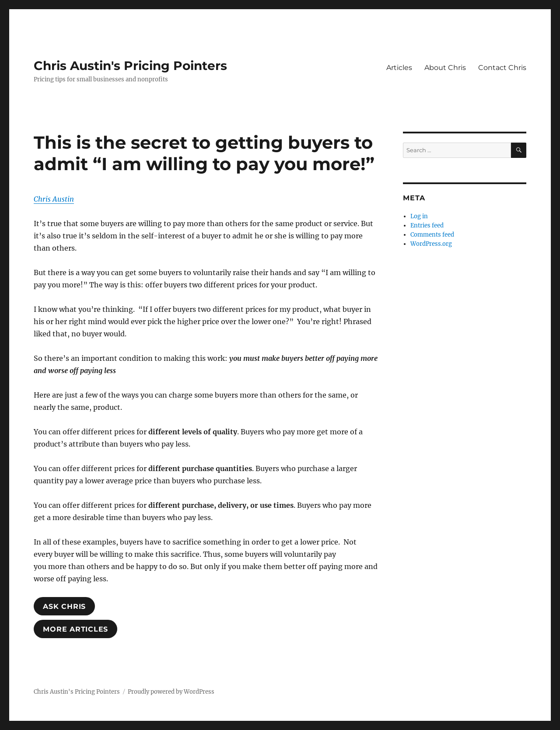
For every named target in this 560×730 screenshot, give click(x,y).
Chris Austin (54, 199)
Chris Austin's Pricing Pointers (130, 66)
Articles (399, 68)
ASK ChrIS (64, 606)
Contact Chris (502, 68)
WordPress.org (431, 244)
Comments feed (432, 235)
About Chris (445, 68)
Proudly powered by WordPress (171, 692)
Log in (419, 216)
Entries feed (427, 225)
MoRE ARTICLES (75, 629)
